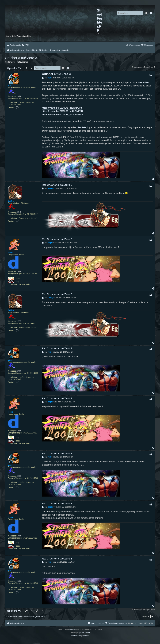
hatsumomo (22, 62)
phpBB (72, 629)
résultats (81, 127)
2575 (19, 212)
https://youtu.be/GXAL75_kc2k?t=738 (62, 108)
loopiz (11, 253)
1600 (19, 271)
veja (10, 85)
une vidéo (143, 82)
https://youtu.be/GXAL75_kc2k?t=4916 (62, 115)
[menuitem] (25, 45)
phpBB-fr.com (84, 633)
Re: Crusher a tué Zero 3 (57, 185)
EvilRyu (11, 201)
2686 (19, 96)
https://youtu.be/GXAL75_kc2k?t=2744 (62, 111)
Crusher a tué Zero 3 (21, 58)
